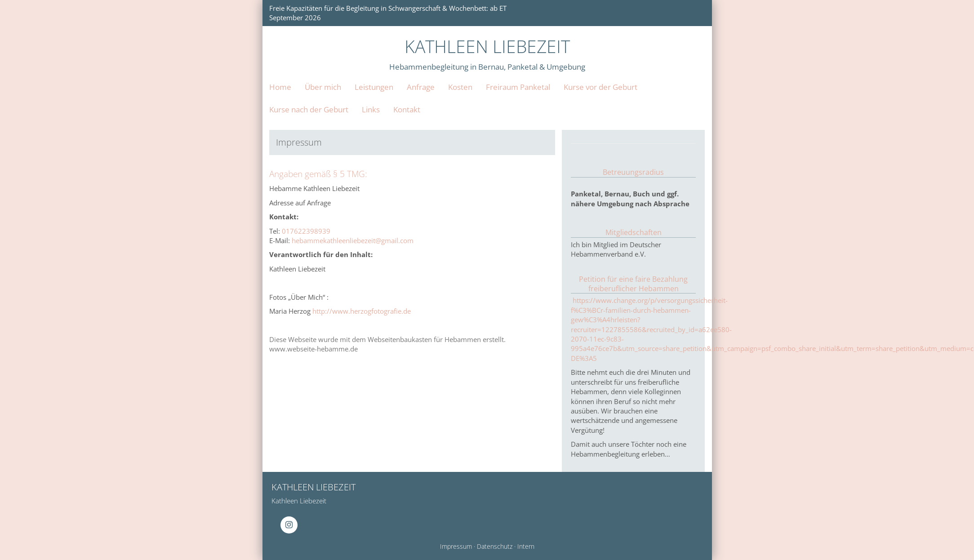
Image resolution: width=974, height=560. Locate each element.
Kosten (460, 87)
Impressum (456, 547)
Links (371, 109)
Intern (526, 547)
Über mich (323, 87)
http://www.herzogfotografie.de (362, 311)
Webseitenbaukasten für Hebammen (424, 339)
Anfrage (421, 87)
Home (280, 87)
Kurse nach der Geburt (309, 109)
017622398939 (306, 231)
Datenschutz (495, 547)
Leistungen (374, 87)
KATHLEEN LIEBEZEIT (487, 46)
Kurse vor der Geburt (600, 87)
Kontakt (407, 109)
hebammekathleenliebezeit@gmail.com (353, 240)
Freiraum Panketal (518, 87)
